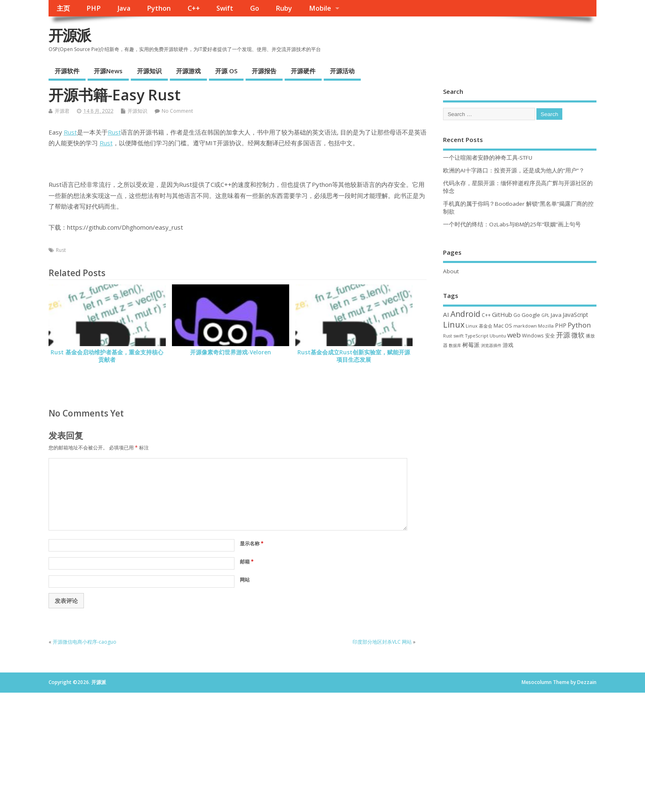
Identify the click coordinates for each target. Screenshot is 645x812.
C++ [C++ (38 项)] (486, 315)
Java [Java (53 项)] (556, 315)
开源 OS (226, 71)
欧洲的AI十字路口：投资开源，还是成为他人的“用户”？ (514, 170)
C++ (194, 8)
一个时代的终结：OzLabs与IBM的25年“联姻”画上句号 (512, 224)
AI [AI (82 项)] (446, 314)
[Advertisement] (520, 423)
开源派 (70, 35)
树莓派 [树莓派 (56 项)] (471, 345)
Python (159, 8)
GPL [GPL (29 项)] (545, 315)
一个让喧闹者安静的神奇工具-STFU (488, 158)
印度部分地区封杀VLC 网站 (382, 642)
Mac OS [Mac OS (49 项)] (503, 326)
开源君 (62, 111)
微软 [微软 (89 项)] (578, 335)
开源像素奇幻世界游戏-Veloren (231, 352)
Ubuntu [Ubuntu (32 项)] (498, 336)
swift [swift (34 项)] (458, 336)
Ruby (284, 8)
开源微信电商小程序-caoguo (85, 642)
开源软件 (67, 71)
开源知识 (149, 71)
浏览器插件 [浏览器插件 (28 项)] (491, 345)
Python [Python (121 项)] (579, 325)
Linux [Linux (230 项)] (454, 325)
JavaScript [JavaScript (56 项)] (575, 315)
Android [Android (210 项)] (465, 314)
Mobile (320, 8)
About (451, 271)
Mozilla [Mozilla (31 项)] (546, 326)
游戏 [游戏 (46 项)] (508, 345)
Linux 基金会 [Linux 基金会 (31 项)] (479, 326)
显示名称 (252, 543)
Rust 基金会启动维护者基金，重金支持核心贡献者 (107, 356)
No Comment (177, 111)
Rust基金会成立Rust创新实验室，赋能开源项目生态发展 (354, 356)
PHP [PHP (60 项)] (561, 325)
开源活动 (342, 71)
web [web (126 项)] (514, 335)
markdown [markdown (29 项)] (525, 326)
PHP (94, 8)
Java (124, 8)
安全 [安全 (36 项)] (550, 336)
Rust (70, 132)
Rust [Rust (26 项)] (448, 336)
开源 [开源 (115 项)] (563, 335)
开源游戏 (188, 71)
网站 (245, 580)
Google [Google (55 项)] (531, 315)
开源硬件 (303, 71)
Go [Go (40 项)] (517, 315)
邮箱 (247, 562)
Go (255, 8)
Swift (225, 8)
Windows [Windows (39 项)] (533, 335)
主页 (63, 8)
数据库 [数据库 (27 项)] (455, 345)
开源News (108, 71)
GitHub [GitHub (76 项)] (502, 314)
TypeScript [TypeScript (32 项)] (477, 336)
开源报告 (264, 71)
